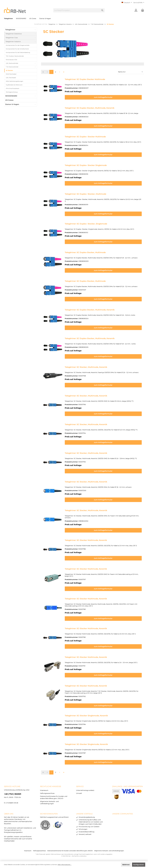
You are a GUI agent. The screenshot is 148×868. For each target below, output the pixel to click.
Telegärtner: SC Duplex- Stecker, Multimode (85, 194)
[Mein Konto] (136, 10)
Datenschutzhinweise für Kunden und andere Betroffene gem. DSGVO (70, 851)
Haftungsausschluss (47, 793)
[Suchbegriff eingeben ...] (77, 10)
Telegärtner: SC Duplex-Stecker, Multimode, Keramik (90, 310)
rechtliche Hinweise (51, 786)
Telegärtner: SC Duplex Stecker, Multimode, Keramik (90, 108)
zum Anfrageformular (104, 97)
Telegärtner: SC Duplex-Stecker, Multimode (85, 252)
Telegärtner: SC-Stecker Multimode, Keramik (86, 540)
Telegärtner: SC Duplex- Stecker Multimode (85, 137)
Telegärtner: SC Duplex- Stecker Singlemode (86, 165)
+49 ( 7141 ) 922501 (13, 794)
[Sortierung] (131, 72)
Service (80, 786)
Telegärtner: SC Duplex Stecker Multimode (85, 79)
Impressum (44, 790)
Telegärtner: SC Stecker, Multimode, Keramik (86, 367)
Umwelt (79, 793)
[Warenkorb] (142, 10)
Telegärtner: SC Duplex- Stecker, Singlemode (86, 224)
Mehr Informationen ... (65, 865)
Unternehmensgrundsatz (85, 790)
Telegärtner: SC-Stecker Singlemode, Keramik (86, 716)
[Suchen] (102, 10)
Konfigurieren (139, 865)
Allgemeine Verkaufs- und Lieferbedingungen (109, 851)
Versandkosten (69, 854)
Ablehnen (126, 865)
